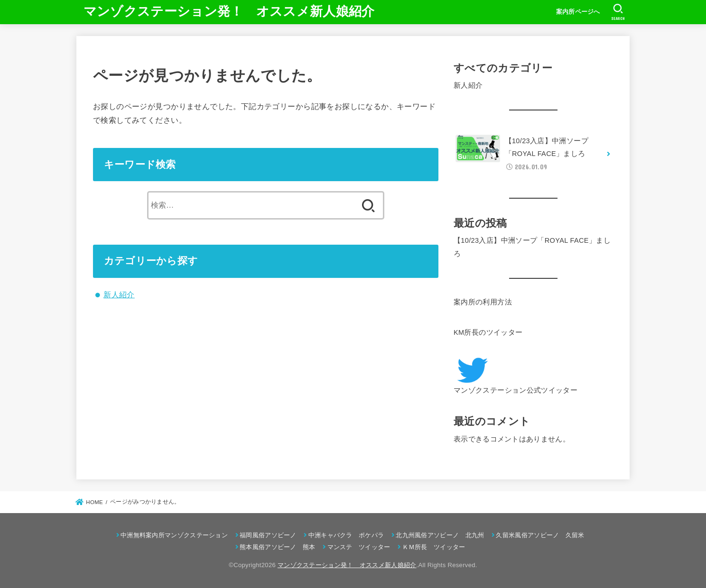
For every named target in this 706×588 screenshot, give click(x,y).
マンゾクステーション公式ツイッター (516, 390)
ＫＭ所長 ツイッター (434, 547)
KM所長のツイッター (488, 332)
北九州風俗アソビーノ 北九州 (440, 535)
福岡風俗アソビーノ (268, 535)
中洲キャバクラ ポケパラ (346, 535)
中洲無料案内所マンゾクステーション (174, 535)
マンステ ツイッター (359, 547)
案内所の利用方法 (483, 302)
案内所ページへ (578, 12)
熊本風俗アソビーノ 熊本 (278, 547)
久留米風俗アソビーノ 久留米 (540, 535)
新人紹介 (119, 294)
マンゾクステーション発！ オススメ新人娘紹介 (229, 11)
